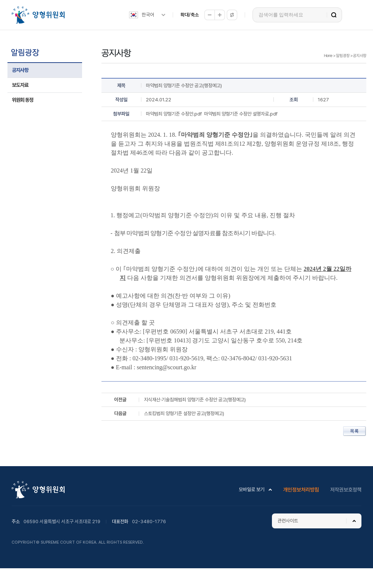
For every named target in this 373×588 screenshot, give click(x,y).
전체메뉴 (355, 15)
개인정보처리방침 (301, 490)
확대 (220, 15)
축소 (210, 15)
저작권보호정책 (346, 490)
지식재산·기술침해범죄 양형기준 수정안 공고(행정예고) (195, 400)
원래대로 (232, 15)
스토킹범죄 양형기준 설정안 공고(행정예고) (184, 413)
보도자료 (20, 85)
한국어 (148, 15)
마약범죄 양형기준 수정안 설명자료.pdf (241, 114)
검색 (334, 15)
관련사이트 (288, 521)
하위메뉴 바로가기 (1, 0)
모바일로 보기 (252, 489)
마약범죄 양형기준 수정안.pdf (174, 114)
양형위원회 (38, 15)
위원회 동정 (23, 100)
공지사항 (20, 70)
